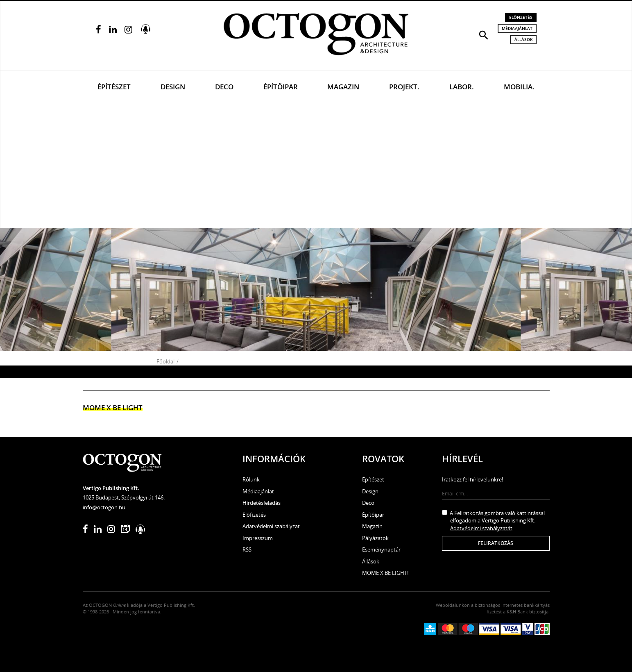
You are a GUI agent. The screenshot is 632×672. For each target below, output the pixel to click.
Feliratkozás (496, 543)
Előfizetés (521, 17)
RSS (247, 549)
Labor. (462, 87)
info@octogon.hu (104, 507)
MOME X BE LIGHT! (385, 573)
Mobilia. (519, 87)
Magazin (343, 87)
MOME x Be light (113, 408)
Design (173, 87)
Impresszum (258, 538)
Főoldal (165, 361)
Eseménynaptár (381, 549)
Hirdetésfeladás (262, 503)
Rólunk (251, 479)
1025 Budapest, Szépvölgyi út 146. (124, 497)
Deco (224, 87)
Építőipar (281, 87)
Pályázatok (375, 538)
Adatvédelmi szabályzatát (481, 528)
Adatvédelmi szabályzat (271, 526)
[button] (484, 34)
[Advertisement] (316, 166)
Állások (523, 39)
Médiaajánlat (517, 28)
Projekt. (404, 87)
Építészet (114, 87)
